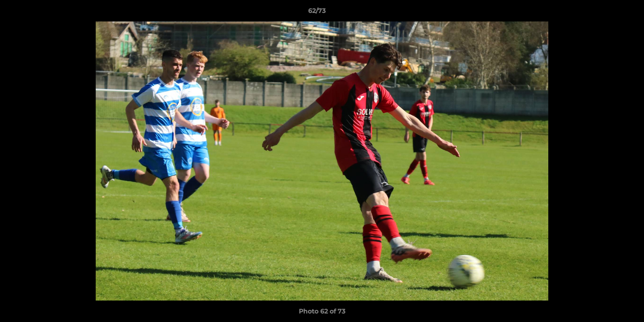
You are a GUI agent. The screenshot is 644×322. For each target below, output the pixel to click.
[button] (606, 13)
